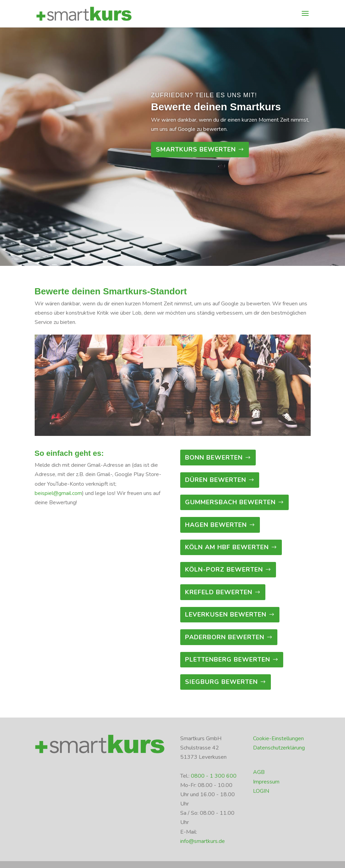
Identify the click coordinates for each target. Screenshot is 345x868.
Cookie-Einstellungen (278, 739)
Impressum (266, 782)
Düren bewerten (216, 480)
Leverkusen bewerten (226, 615)
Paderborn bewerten (225, 637)
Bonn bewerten (214, 458)
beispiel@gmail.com (58, 493)
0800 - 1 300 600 (214, 776)
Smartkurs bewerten (196, 149)
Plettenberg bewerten (228, 660)
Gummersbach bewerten (230, 502)
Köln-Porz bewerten (224, 570)
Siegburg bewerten (221, 682)
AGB (259, 772)
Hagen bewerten (216, 525)
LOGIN (261, 791)
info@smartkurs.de (203, 841)
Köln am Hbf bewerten (227, 547)
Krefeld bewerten (219, 592)
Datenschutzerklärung (279, 748)
